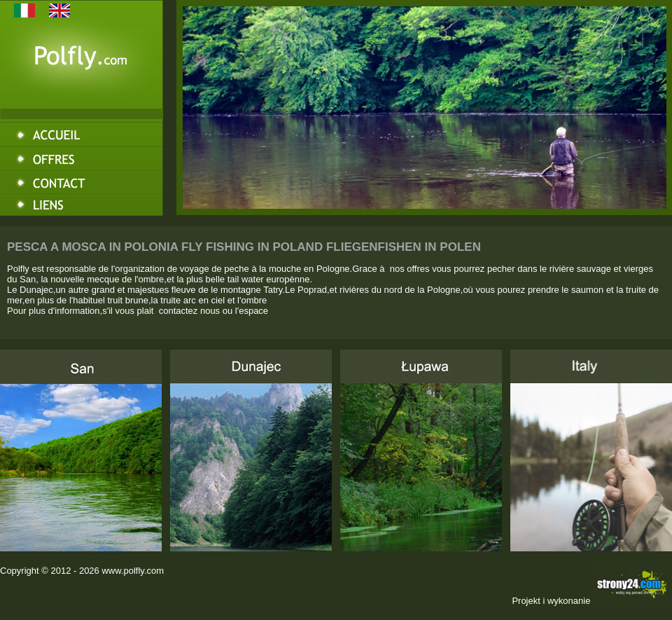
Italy (591, 450)
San (81, 450)
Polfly (82, 75)
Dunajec (251, 450)
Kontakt (82, 184)
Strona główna (82, 133)
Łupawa (421, 450)
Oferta (82, 158)
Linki (82, 209)
